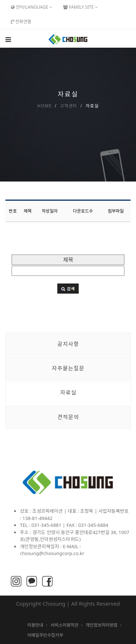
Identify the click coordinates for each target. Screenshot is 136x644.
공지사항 (68, 344)
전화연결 (21, 22)
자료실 (68, 392)
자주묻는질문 (68, 368)
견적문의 (68, 417)
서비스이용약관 (64, 625)
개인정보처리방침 (102, 625)
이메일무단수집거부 (45, 635)
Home (45, 106)
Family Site (81, 7)
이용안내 (35, 625)
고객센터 (69, 106)
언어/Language (32, 7)
